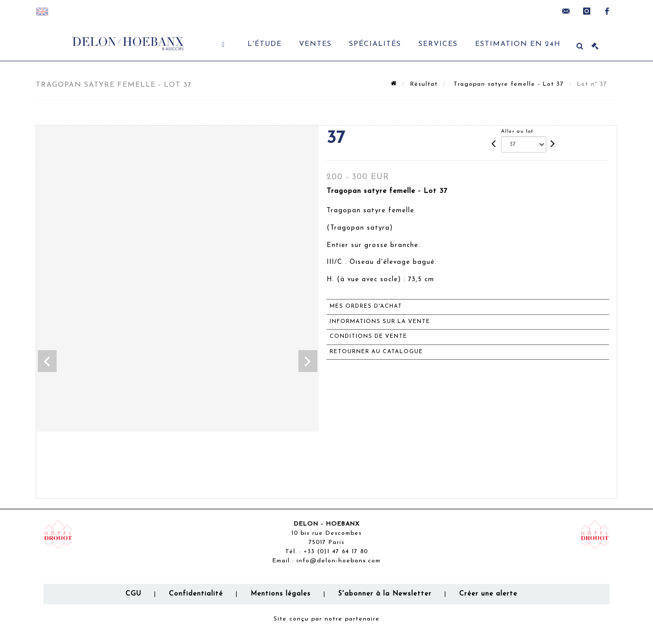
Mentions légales (281, 594)
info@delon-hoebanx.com (338, 561)
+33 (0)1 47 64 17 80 (336, 552)
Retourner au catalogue (376, 352)
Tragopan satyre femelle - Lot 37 (507, 84)
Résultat (424, 84)
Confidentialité (196, 594)
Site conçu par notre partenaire (326, 619)
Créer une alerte (488, 594)
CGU (133, 594)
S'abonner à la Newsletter (385, 594)
